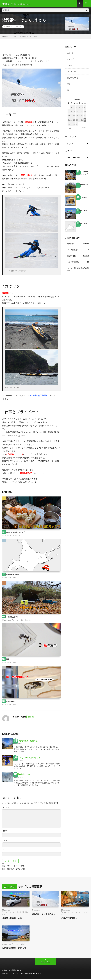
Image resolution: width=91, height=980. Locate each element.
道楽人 (19, 972)
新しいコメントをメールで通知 (14, 867)
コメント (6, 809)
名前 (5, 833)
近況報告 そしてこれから (45, 915)
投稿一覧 (31, 719)
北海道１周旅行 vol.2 (14, 920)
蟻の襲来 (6, 661)
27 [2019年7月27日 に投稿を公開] (85, 121)
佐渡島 (23, 946)
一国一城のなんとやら (10, 619)
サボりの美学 (82, 198)
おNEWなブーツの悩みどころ (27, 759)
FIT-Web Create (16, 975)
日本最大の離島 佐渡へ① (26, 742)
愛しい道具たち (26, 622)
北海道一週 (20, 914)
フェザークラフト (10, 914)
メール (5, 842)
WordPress (37, 975)
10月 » (84, 129)
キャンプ (17, 537)
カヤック (18, 28)
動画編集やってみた (23, 776)
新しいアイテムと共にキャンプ (13, 534)
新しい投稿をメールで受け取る (14, 871)
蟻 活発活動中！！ (10, 703)
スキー (70, 67)
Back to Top (46, 963)
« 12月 (70, 129)
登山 (69, 85)
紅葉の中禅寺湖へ (70, 920)
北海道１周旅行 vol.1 (11, 576)
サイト (5, 852)
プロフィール (72, 73)
